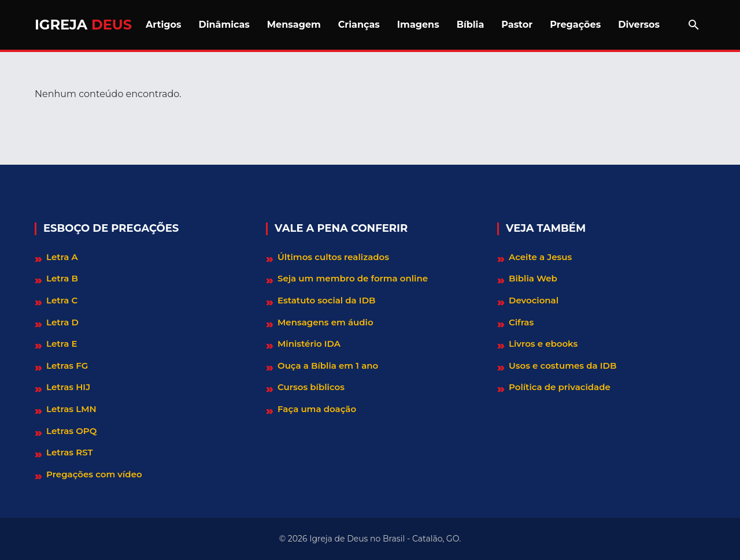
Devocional (534, 300)
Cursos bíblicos (311, 387)
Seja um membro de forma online (353, 278)
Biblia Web (533, 278)
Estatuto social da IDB (326, 300)
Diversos (639, 25)
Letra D (62, 322)
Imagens (418, 25)
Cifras (521, 322)
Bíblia (471, 25)
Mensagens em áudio (325, 322)
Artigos (163, 25)
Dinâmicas (224, 25)
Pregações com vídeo (94, 474)
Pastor (517, 25)
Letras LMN (71, 409)
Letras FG (67, 366)
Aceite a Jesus (540, 257)
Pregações (575, 25)
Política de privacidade (560, 387)
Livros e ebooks (543, 344)
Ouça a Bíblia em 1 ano (328, 366)
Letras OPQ (71, 431)
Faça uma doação (317, 409)
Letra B (62, 278)
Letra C (62, 300)
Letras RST (70, 452)
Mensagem (294, 25)
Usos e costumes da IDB (563, 366)
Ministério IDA (309, 344)
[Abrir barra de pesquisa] (694, 25)
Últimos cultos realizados (333, 257)
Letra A (62, 257)
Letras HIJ (68, 387)
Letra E (62, 344)
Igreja (83, 25)
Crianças (359, 25)
